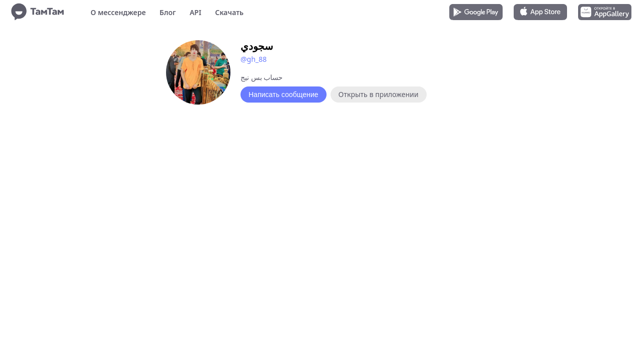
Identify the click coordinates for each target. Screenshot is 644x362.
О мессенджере (118, 12)
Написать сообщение (284, 95)
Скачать (229, 12)
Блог (168, 12)
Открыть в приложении (379, 94)
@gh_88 (254, 59)
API (195, 12)
